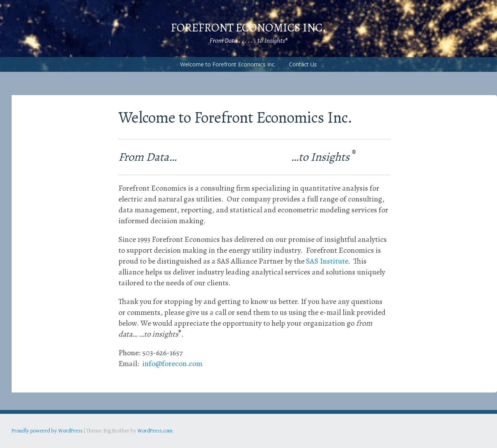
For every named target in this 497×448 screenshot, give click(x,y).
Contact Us (303, 64)
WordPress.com (155, 431)
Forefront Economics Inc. (248, 28)
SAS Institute (327, 261)
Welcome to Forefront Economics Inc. (228, 64)
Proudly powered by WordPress (47, 431)
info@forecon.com (172, 364)
